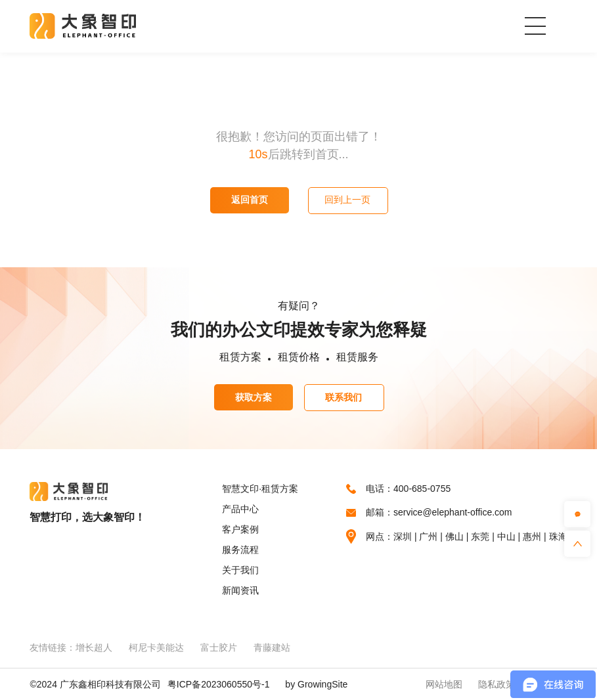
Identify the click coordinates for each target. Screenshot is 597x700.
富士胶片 (219, 647)
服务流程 (240, 550)
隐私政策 (497, 684)
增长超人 (94, 647)
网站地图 (444, 684)
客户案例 (240, 529)
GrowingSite (322, 684)
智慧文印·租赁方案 (260, 489)
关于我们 (240, 570)
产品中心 (240, 509)
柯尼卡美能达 (156, 647)
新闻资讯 (240, 590)
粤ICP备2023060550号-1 (219, 684)
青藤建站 (272, 647)
